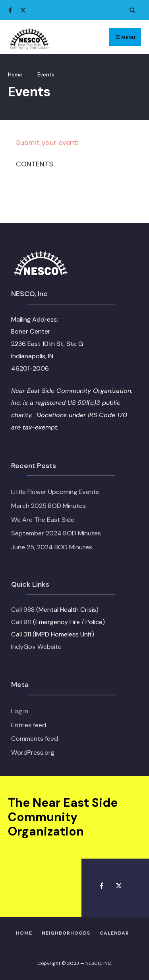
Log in (20, 711)
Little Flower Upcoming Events (55, 492)
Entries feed (29, 725)
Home (15, 75)
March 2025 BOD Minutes (48, 506)
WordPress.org (33, 753)
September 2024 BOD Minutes (56, 533)
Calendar (114, 933)
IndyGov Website (36, 647)
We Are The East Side (43, 520)
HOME (24, 933)
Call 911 (21, 622)
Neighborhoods (66, 933)
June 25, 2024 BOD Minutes (52, 547)
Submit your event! (47, 143)
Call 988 (23, 610)
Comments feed (35, 739)
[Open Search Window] (131, 10)
